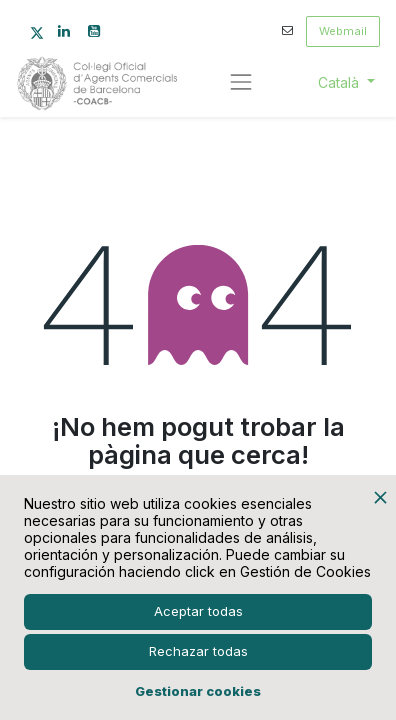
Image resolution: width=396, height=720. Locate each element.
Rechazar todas (198, 651)
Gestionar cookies (198, 691)
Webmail (343, 31)
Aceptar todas (198, 611)
